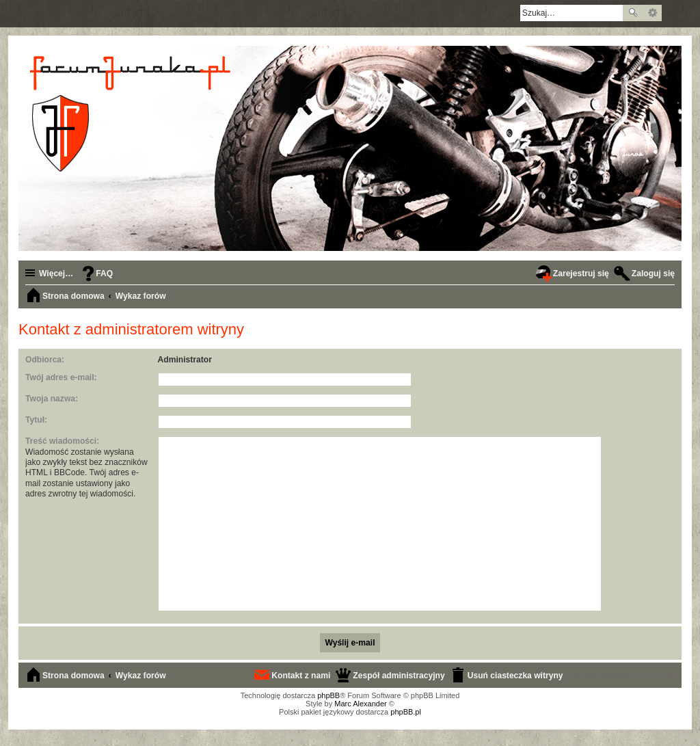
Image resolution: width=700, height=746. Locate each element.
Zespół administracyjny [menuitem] (399, 676)
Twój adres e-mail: (61, 377)
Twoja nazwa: (52, 399)
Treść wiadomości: (62, 441)
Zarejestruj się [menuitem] (581, 274)
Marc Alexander (360, 704)
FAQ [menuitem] (104, 274)
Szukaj (633, 13)
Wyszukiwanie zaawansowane (652, 13)
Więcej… (56, 274)
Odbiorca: (45, 360)
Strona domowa (73, 676)
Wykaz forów (141, 676)
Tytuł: (36, 420)
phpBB (328, 695)
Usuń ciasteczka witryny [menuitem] (515, 676)
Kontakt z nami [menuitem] (301, 676)
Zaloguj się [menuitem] (653, 274)
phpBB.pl (406, 712)
